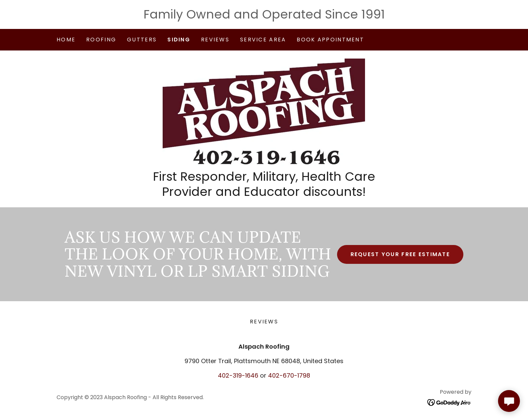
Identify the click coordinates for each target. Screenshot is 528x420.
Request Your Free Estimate (400, 254)
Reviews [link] (215, 40)
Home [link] (66, 40)
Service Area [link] (263, 40)
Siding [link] (179, 40)
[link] (264, 112)
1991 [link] (373, 14)
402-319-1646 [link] (238, 375)
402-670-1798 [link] (289, 375)
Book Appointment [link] (330, 40)
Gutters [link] (142, 40)
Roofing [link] (101, 40)
